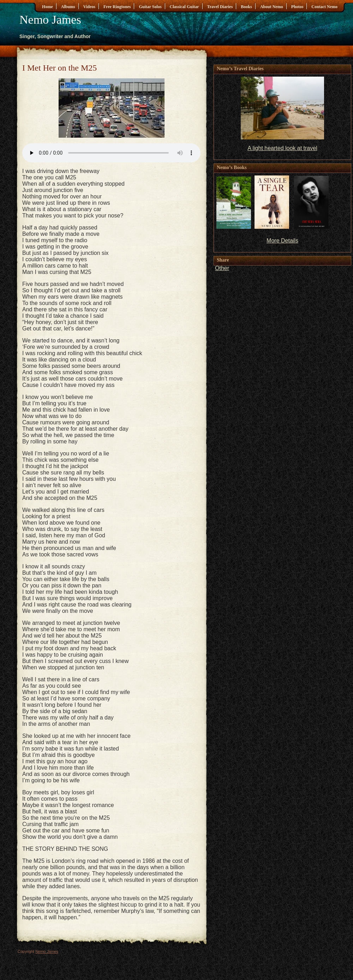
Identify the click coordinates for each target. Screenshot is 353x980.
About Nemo (272, 7)
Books (246, 7)
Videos (89, 7)
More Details (282, 241)
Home (47, 7)
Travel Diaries (220, 7)
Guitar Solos (150, 7)
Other (222, 268)
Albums (68, 7)
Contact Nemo (324, 7)
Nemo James (50, 20)
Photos (297, 7)
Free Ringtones (117, 7)
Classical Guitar (184, 7)
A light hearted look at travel (282, 148)
